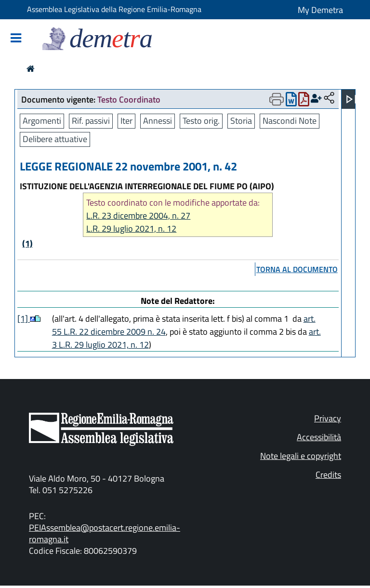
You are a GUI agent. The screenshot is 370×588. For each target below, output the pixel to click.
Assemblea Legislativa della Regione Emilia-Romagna (114, 9)
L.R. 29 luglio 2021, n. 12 (131, 229)
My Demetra (320, 10)
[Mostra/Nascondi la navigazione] (16, 39)
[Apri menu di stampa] (277, 99)
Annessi (158, 121)
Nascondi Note (290, 121)
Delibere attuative (55, 139)
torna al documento (297, 269)
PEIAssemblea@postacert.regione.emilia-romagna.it (105, 533)
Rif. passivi (91, 121)
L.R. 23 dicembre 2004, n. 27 (138, 216)
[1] (24, 319)
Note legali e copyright (301, 456)
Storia (241, 121)
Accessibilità (319, 437)
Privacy (328, 418)
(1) (27, 243)
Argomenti (42, 121)
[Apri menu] (351, 99)
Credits (328, 475)
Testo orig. (201, 121)
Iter (126, 121)
